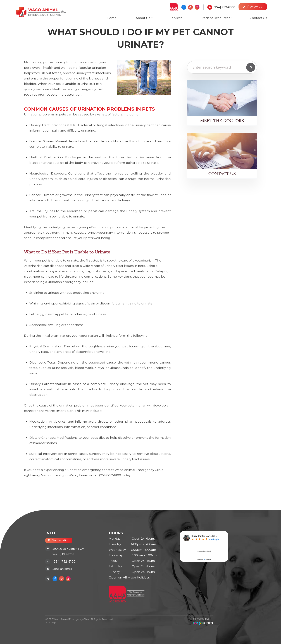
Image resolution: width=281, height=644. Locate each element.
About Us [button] (143, 18)
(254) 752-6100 (224, 7)
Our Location (60, 540)
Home (112, 18)
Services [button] (176, 18)
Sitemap (50, 622)
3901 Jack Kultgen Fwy (68, 549)
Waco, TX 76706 (63, 554)
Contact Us (258, 18)
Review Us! (253, 7)
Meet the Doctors (222, 121)
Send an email (62, 569)
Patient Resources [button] (216, 18)
